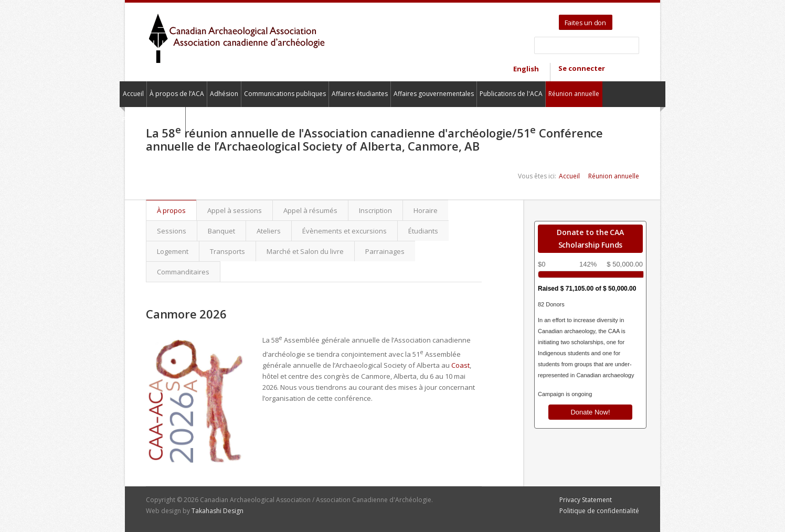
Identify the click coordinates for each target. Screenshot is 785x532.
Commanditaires (183, 272)
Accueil (133, 94)
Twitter (622, 19)
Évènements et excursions (344, 231)
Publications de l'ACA (511, 94)
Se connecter (582, 68)
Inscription (375, 210)
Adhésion (224, 94)
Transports (227, 251)
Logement (173, 251)
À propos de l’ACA (177, 94)
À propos (177, 210)
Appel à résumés (310, 210)
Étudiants (423, 231)
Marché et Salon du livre (305, 251)
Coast (460, 365)
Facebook (634, 19)
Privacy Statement (586, 500)
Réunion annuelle (574, 94)
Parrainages (385, 251)
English (526, 69)
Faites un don (585, 23)
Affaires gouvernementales (434, 94)
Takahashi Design (218, 511)
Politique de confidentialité (599, 511)
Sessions (172, 231)
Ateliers (269, 231)
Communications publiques (285, 94)
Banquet (221, 231)
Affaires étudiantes (360, 94)
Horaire (426, 210)
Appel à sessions (235, 210)
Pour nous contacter (152, 119)
